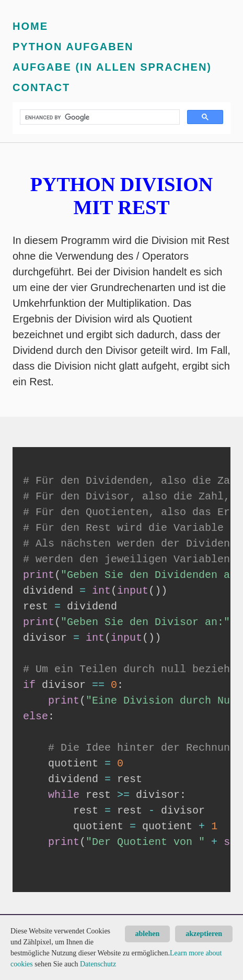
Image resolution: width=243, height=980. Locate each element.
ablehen (148, 934)
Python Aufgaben (73, 47)
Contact (41, 87)
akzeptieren (204, 934)
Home (30, 26)
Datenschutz (98, 964)
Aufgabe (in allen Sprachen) (112, 67)
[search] (99, 117)
